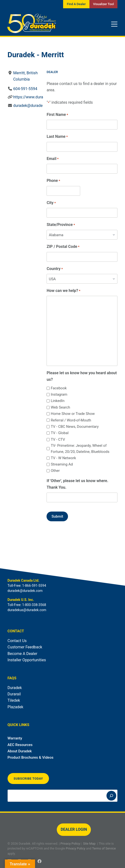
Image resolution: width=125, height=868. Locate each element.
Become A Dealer (22, 654)
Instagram (59, 394)
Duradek (15, 688)
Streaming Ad (62, 464)
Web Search (60, 407)
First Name (57, 115)
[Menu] (114, 24)
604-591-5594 (25, 89)
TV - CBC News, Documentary (75, 427)
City (51, 203)
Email (53, 159)
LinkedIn (58, 401)
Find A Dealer (76, 4)
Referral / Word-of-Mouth (71, 420)
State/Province (61, 225)
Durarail (14, 694)
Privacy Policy (70, 844)
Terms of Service (104, 848)
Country (55, 269)
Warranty (15, 738)
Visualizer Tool (103, 4)
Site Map (89, 844)
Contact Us (17, 641)
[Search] (111, 796)
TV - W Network (63, 458)
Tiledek (14, 700)
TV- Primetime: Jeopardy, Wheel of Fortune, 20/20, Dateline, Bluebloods (80, 449)
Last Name (57, 137)
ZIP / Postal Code (63, 247)
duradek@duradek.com (33, 106)
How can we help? (63, 291)
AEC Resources (20, 745)
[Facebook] (39, 861)
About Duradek (20, 751)
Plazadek (15, 707)
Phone (53, 181)
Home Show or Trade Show (73, 414)
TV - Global (60, 433)
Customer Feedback (25, 647)
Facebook (59, 388)
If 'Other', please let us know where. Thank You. (77, 484)
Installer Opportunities (27, 660)
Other (55, 471)
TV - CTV (58, 439)
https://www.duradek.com (36, 97)
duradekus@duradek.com (27, 610)
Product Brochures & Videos (30, 757)
